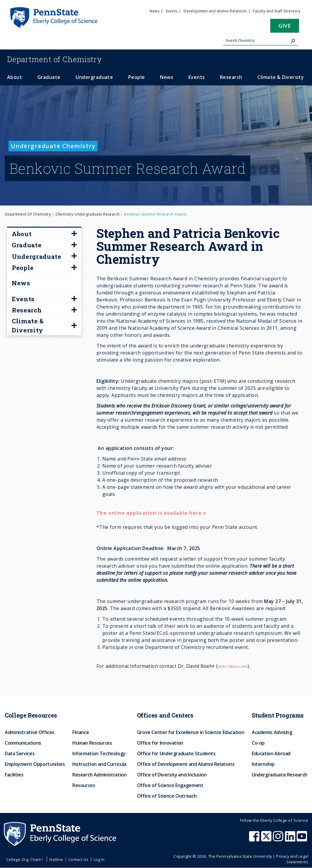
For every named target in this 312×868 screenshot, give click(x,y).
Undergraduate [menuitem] (94, 77)
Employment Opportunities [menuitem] (35, 764)
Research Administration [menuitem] (100, 775)
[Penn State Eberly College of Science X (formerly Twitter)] (267, 839)
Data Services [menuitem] (20, 753)
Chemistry (55, 59)
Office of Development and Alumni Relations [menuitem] (186, 764)
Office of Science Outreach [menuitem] (167, 796)
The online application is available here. (152, 513)
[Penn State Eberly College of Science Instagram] (279, 839)
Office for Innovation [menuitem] (160, 743)
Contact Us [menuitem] (78, 859)
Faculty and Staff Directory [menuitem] (277, 11)
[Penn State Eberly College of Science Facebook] (255, 839)
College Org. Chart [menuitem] (25, 859)
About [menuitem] (15, 77)
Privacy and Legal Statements (292, 859)
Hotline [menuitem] (56, 859)
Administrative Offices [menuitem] (30, 732)
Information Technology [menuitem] (99, 753)
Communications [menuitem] (23, 743)
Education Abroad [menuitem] (271, 753)
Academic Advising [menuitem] (272, 732)
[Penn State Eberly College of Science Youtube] (302, 839)
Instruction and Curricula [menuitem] (99, 764)
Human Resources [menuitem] (92, 743)
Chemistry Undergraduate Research (88, 214)
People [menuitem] (137, 77)
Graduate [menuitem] (49, 77)
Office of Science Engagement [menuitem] (170, 785)
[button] (285, 28)
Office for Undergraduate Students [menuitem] (176, 753)
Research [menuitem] (231, 77)
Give (285, 25)
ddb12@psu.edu (233, 666)
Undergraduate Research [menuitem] (280, 775)
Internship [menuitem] (263, 764)
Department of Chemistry (28, 214)
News (21, 283)
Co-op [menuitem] (258, 743)
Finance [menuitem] (81, 732)
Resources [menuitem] (84, 785)
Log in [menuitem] (99, 859)
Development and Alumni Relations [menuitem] (215, 11)
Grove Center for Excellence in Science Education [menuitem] (191, 732)
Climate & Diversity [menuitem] (281, 77)
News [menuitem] (155, 11)
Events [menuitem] (172, 11)
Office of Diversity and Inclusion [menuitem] (172, 775)
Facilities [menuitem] (14, 775)
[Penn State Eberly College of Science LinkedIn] (291, 839)
